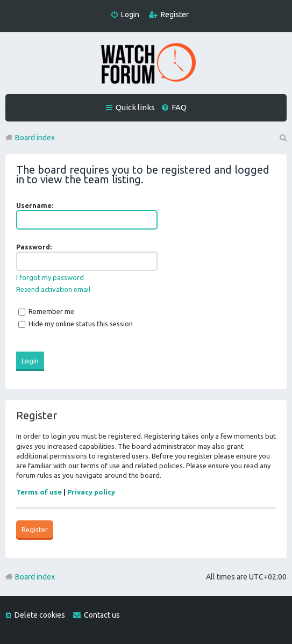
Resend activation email (53, 289)
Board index (35, 577)
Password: (34, 247)
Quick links (135, 107)
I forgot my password (50, 277)
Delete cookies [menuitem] (40, 615)
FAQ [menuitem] (179, 107)
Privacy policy (91, 492)
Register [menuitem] (175, 15)
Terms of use (39, 492)
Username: (35, 205)
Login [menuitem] (130, 15)
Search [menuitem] (282, 138)
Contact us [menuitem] (102, 615)
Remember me (46, 311)
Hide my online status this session (76, 324)
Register (35, 529)
